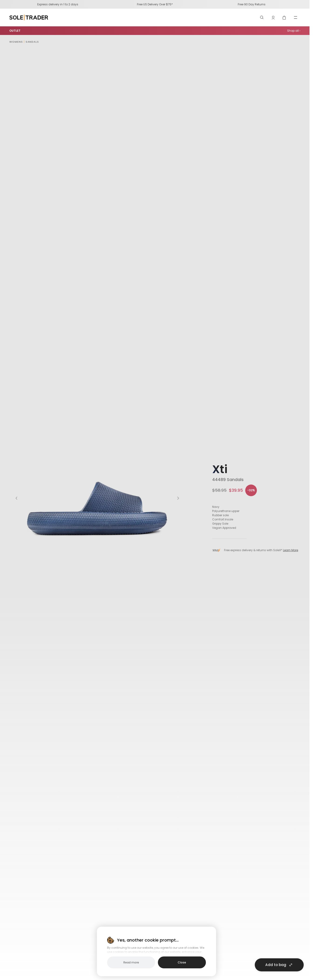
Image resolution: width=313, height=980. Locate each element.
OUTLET (15, 31)
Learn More (291, 550)
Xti (220, 469)
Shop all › (294, 31)
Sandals (32, 42)
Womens (16, 42)
